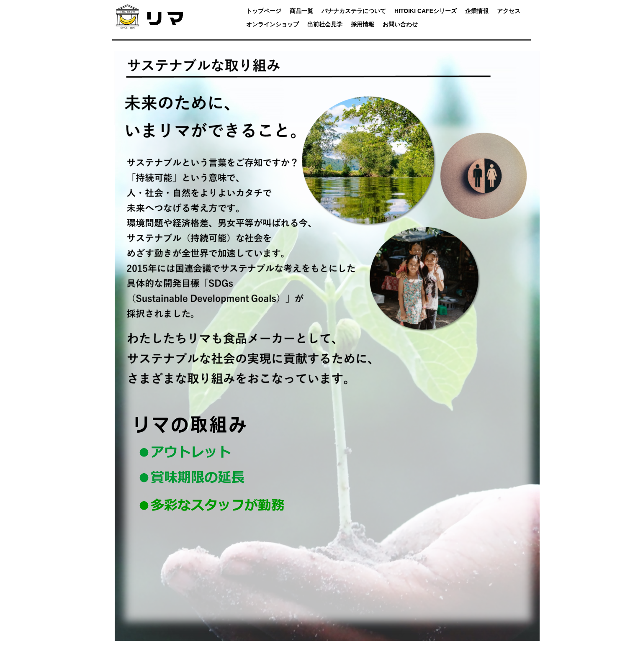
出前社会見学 (325, 24)
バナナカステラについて (354, 11)
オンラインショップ (273, 24)
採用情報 (363, 24)
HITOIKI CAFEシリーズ (426, 11)
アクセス (509, 11)
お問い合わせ (400, 24)
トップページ (264, 11)
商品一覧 (301, 11)
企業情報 (477, 11)
